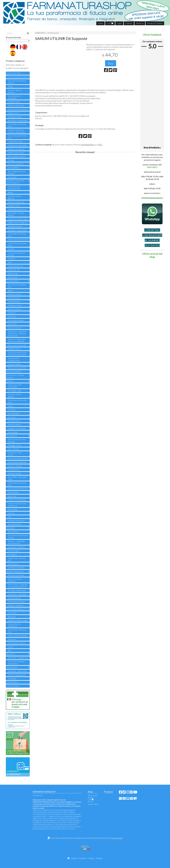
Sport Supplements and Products (16, 172)
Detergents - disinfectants (17, 671)
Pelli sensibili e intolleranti (17, 462)
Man (9, 517)
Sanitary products (14, 598)
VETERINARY (12, 667)
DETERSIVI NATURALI (16, 568)
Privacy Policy (93, 804)
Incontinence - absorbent (17, 594)
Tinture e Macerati (15, 328)
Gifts (10, 650)
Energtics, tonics (14, 206)
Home (100, 23)
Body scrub (12, 496)
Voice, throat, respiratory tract (17, 286)
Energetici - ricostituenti (17, 428)
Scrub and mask (14, 470)
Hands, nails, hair (14, 270)
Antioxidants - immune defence (16, 214)
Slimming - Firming (14, 473)
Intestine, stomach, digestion (15, 197)
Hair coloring (12, 509)
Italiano (99, 858)
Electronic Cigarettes (16, 164)
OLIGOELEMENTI (14, 372)
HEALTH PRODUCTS (15, 571)
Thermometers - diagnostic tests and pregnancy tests (18, 586)
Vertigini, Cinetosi (14, 349)
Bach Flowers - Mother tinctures (16, 376)
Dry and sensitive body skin (18, 489)
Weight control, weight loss (18, 223)
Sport (10, 262)
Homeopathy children (16, 320)
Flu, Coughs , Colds (15, 391)
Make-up (11, 513)
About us (140, 23)
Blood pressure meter (16, 575)
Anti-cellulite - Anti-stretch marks (17, 478)
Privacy (91, 802)
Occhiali (11, 160)
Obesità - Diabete (14, 364)
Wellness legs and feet (16, 153)
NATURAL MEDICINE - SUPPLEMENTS (16, 182)
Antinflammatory (53, 33)
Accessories (12, 613)
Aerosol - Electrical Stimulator (15, 580)
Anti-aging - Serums (15, 445)
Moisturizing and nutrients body (17, 484)
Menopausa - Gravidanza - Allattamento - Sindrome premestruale (17, 333)
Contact (129, 23)
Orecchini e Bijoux (14, 524)
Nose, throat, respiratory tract (17, 631)
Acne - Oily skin (13, 449)
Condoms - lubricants (16, 605)
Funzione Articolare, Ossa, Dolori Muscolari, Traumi (17, 354)
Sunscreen (12, 639)
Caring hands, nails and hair (17, 145)
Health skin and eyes (15, 266)
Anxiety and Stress (15, 309)
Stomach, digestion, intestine (15, 91)
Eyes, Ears (12, 417)
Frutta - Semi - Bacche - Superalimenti (16, 663)
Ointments (12, 313)
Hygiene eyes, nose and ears (16, 559)
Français (91, 858)
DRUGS (10, 381)
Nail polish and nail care (16, 520)
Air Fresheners (13, 564)
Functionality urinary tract (17, 209)
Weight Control (13, 113)
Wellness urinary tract (16, 105)
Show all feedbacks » (152, 147)
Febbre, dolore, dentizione (18, 636)
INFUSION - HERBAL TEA (18, 658)
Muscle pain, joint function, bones (17, 244)
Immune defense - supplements (14, 625)
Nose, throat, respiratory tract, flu (17, 82)
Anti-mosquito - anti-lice (16, 156)
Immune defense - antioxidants (14, 97)
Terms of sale (93, 795)
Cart (110, 23)
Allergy (10, 86)
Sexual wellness (13, 168)
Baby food (12, 617)
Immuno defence (14, 298)
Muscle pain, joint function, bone (17, 137)
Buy (111, 63)
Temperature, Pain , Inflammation (15, 386)
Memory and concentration (18, 240)
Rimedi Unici (12, 324)
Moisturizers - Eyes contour (15, 454)
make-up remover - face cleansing (17, 440)
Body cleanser (13, 532)
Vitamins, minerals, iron (16, 202)
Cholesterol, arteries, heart (18, 219)
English (74, 858)
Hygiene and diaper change (18, 620)
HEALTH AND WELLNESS (17, 77)
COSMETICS (12, 436)
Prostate (11, 249)
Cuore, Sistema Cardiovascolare (14, 359)
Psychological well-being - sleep (17, 125)
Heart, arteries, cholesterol (18, 109)
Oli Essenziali (13, 277)
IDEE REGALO (13, 682)
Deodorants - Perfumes (17, 547)
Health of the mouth (15, 141)
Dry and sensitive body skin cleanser (18, 536)
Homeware (12, 177)
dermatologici (13, 432)
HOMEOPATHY (40, 33)
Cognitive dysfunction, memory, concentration (16, 131)
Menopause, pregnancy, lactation (17, 254)
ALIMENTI (11, 654)
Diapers (11, 647)
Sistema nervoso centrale (17, 368)
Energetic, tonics (14, 102)
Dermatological (13, 413)
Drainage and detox (15, 117)
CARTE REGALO (13, 686)
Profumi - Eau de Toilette (17, 500)
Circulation (12, 410)
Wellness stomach (15, 294)
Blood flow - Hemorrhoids (17, 120)
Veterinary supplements (17, 675)
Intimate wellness (14, 425)
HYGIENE (11, 528)
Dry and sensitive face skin (18, 458)
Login (119, 23)
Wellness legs (13, 274)
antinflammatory (88, 145)
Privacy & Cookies (155, 23)
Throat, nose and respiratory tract (14, 188)
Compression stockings (16, 602)
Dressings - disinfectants (17, 590)
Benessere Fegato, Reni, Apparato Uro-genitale (17, 340)
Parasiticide (12, 679)
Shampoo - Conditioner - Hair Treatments (17, 542)
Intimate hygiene (14, 551)
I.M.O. (100, 145)
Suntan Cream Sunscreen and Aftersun (17, 505)
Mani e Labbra (13, 492)
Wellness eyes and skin (16, 149)
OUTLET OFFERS (14, 73)
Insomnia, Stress (14, 421)
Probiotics (12, 259)
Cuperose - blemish (15, 466)
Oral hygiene (12, 554)
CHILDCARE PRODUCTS (17, 609)
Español (83, 858)
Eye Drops (12, 317)
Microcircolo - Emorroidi (17, 345)
